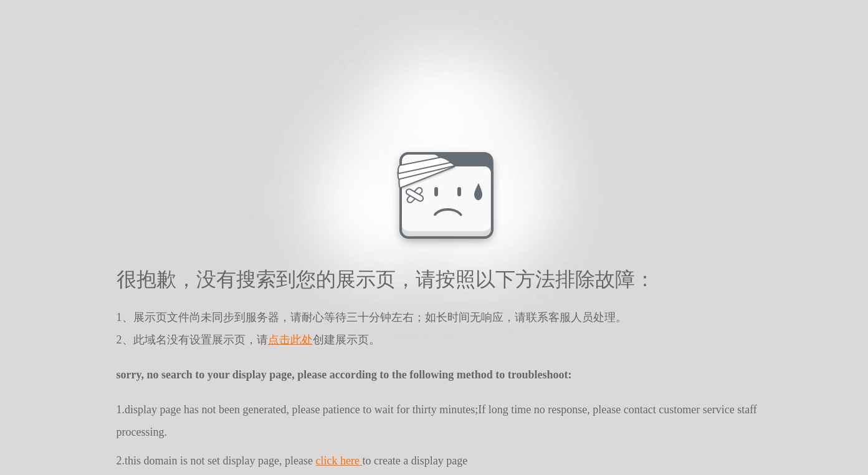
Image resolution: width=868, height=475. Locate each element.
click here (339, 461)
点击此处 (290, 340)
